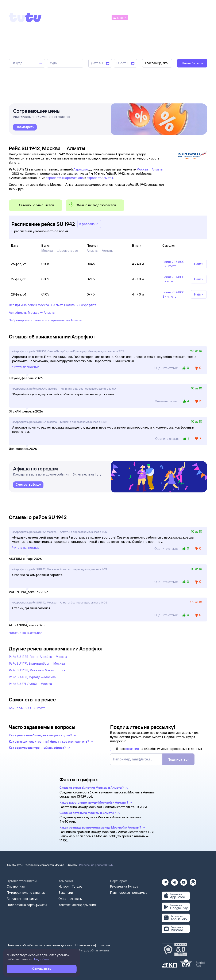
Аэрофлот (81, 169)
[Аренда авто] (176, 17)
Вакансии (66, 893)
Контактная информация (77, 905)
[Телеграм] (165, 881)
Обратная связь (70, 899)
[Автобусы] (102, 17)
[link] (25, 129)
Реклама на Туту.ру (124, 886)
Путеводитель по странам (26, 893)
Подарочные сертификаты (27, 905)
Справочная (16, 886)
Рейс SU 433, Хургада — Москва (32, 677)
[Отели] (120, 17)
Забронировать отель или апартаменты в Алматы (45, 320)
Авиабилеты (15, 865)
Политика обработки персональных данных (39, 945)
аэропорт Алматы (100, 178)
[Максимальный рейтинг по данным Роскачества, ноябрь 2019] (174, 950)
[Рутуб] (193, 881)
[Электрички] (139, 17)
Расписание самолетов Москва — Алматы (51, 865)
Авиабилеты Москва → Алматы (32, 313)
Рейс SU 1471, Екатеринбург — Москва (37, 663)
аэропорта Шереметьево (65, 178)
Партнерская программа (129, 893)
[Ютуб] (184, 881)
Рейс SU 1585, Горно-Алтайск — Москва (38, 657)
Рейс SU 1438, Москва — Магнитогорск (37, 670)
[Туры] (157, 17)
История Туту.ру (70, 886)
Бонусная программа (23, 899)
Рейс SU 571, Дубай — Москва (30, 684)
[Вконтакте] (174, 881)
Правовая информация (93, 945)
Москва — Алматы (150, 169)
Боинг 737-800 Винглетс (27, 708)
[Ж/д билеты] (80, 17)
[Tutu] (25, 18)
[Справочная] (198, 17)
